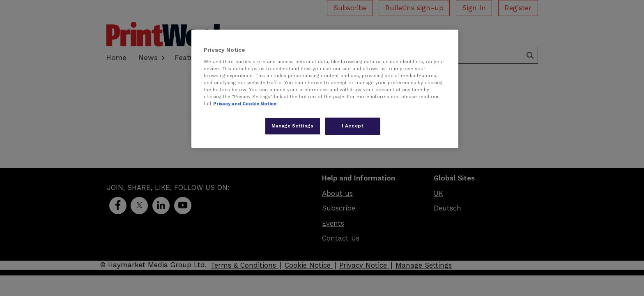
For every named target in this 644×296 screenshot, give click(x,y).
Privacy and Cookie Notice (245, 104)
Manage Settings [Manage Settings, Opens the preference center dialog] (293, 126)
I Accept (353, 126)
